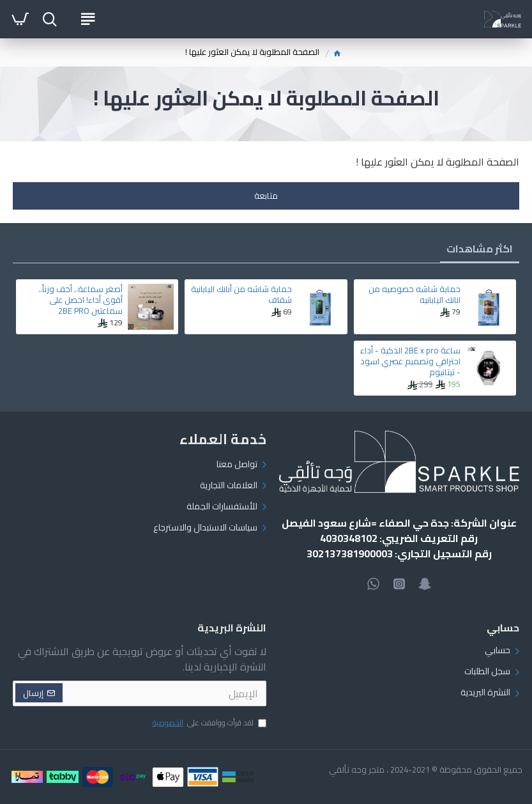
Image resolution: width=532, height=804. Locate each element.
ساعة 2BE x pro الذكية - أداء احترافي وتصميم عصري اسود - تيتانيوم (410, 361)
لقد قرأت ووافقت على (209, 723)
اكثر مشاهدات (480, 249)
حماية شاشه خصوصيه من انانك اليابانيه (414, 295)
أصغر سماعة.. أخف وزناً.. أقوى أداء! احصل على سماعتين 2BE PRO (80, 300)
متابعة (266, 196)
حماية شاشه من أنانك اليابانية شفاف (241, 295)
